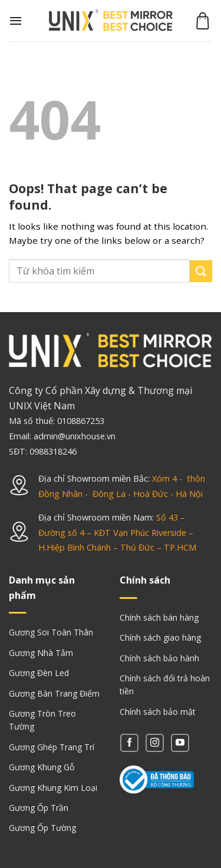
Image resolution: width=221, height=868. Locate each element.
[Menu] (16, 21)
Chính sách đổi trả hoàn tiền (165, 685)
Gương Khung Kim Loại (53, 788)
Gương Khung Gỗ (42, 767)
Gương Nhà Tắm (41, 653)
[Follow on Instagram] (155, 743)
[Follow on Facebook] (129, 743)
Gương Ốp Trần (39, 808)
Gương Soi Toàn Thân (51, 632)
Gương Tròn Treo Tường (42, 720)
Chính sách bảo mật (158, 712)
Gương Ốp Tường (42, 828)
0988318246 (53, 451)
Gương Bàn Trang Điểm (54, 693)
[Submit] (201, 271)
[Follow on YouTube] (180, 743)
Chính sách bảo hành (159, 658)
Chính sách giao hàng (160, 637)
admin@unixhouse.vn (75, 436)
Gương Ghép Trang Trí (52, 747)
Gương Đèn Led (39, 673)
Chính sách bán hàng (159, 617)
